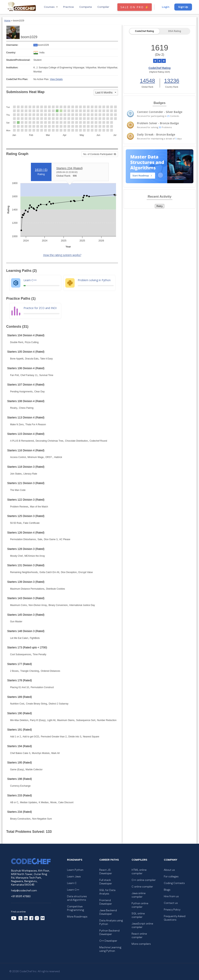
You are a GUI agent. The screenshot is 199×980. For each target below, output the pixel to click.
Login (166, 7)
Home (7, 21)
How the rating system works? (62, 255)
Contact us (171, 903)
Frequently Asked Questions (175, 918)
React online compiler (139, 936)
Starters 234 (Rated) (70, 168)
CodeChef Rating (144, 31)
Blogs (167, 890)
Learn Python (75, 870)
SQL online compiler (138, 915)
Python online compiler (140, 905)
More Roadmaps (77, 917)
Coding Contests (174, 883)
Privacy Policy (172, 910)
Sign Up (183, 7)
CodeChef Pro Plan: (17, 79)
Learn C (72, 883)
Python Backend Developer (109, 932)
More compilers (141, 944)
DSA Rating (175, 31)
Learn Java (74, 877)
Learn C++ (73, 890)
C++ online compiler (144, 880)
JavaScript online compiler (142, 925)
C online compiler (142, 887)
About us (169, 870)
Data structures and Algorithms (77, 898)
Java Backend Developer (108, 912)
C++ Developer (108, 941)
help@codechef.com (24, 891)
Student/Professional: (18, 60)
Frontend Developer (106, 902)
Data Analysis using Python (111, 922)
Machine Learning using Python (110, 949)
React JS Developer (106, 872)
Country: (11, 53)
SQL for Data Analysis (107, 892)
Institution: (12, 68)
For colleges (171, 877)
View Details (56, 79)
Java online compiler (139, 895)
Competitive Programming (75, 908)
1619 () (41, 170)
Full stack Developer (106, 882)
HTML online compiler (139, 872)
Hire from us (171, 896)
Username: (12, 45)
